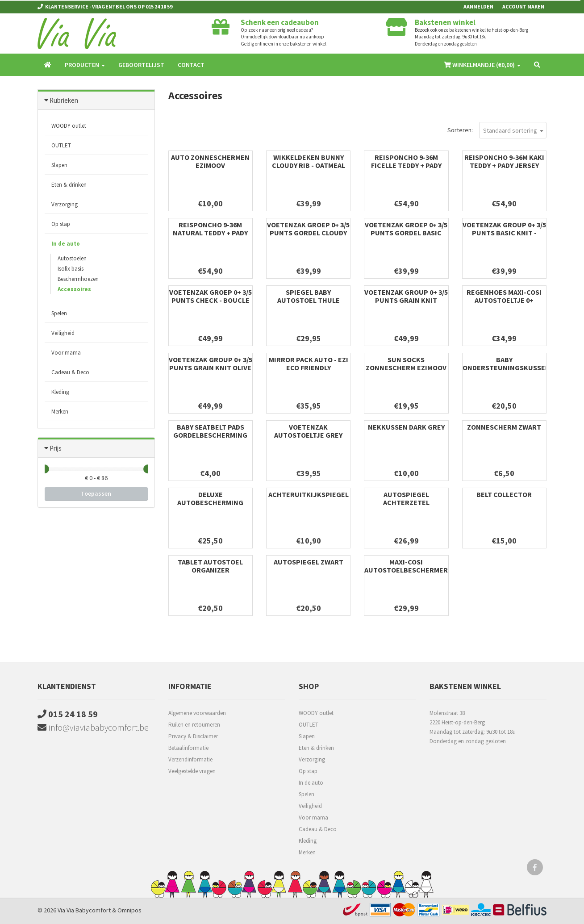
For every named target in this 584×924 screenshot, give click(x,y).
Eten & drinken (69, 185)
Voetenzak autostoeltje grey (308, 431)
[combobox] (513, 130)
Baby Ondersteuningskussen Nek (506, 368)
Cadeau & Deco (70, 372)
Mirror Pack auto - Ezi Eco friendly (309, 364)
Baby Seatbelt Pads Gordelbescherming (210, 431)
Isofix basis (71, 269)
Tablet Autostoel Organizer (210, 566)
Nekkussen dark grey (406, 427)
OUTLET (61, 145)
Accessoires (74, 289)
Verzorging (65, 204)
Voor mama (66, 353)
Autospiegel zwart (309, 562)
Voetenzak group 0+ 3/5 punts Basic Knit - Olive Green (504, 233)
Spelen (59, 313)
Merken (60, 412)
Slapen (59, 165)
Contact (191, 65)
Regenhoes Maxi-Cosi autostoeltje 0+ (504, 296)
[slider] (45, 469)
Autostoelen (72, 258)
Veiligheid (63, 333)
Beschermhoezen (78, 279)
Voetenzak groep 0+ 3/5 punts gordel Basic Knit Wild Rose (406, 233)
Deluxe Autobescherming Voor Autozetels (210, 502)
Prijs (56, 448)
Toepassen (96, 493)
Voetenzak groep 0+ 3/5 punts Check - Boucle (211, 296)
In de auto (66, 244)
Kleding (60, 392)
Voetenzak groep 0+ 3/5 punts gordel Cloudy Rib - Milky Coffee (308, 233)
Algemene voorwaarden (197, 713)
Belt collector (504, 494)
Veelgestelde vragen (192, 771)
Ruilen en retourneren (194, 725)
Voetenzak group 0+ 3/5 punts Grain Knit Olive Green (211, 368)
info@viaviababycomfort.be (93, 727)
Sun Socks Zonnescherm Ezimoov (406, 364)
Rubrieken (64, 100)
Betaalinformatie (188, 748)
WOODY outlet (69, 126)
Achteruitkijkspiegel (309, 494)
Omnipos (129, 910)
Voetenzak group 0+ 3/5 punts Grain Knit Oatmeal (406, 300)
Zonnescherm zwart (504, 427)
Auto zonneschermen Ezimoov (210, 161)
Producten (85, 65)
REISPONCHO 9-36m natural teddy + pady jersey (210, 233)
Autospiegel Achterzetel (406, 498)
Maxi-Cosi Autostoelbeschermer (406, 566)
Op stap (61, 224)
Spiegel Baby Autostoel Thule (309, 296)
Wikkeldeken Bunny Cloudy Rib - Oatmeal (309, 161)
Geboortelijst (141, 65)
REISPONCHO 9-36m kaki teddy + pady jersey (504, 161)
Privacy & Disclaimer (193, 736)
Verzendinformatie (190, 759)
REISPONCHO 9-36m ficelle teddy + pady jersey (406, 165)
